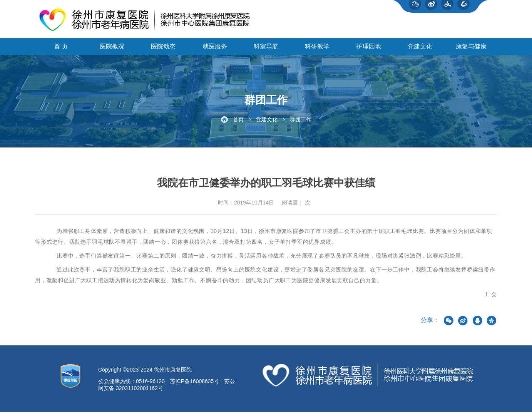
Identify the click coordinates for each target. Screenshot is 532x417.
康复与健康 (471, 50)
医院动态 (163, 50)
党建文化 (420, 50)
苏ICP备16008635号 (195, 386)
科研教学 (317, 50)
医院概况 (112, 50)
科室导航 (266, 50)
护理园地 (369, 50)
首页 (238, 124)
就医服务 (215, 50)
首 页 (61, 50)
